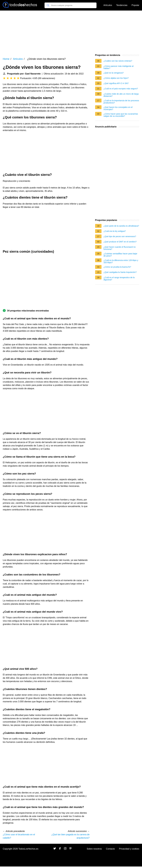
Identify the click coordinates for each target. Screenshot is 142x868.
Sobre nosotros (94, 849)
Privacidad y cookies (129, 849)
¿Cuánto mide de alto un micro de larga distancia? (121, 95)
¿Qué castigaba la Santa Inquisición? (120, 272)
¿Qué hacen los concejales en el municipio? (118, 108)
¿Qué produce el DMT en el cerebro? (120, 242)
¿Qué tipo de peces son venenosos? (120, 236)
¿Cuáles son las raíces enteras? (118, 61)
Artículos (108, 5)
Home (6, 59)
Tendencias (122, 5)
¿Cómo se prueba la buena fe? (117, 267)
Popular (135, 5)
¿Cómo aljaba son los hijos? (116, 78)
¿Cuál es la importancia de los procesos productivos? (121, 102)
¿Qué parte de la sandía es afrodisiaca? (121, 226)
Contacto (110, 849)
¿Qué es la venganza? (114, 73)
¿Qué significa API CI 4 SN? (116, 83)
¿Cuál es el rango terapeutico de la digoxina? (119, 279)
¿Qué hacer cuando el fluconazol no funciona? (120, 248)
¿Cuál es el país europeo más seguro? (121, 89)
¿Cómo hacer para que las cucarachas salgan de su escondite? (121, 115)
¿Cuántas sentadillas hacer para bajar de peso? (120, 255)
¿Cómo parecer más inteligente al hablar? (119, 67)
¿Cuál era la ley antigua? (115, 231)
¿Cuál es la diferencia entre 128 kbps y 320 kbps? (121, 261)
